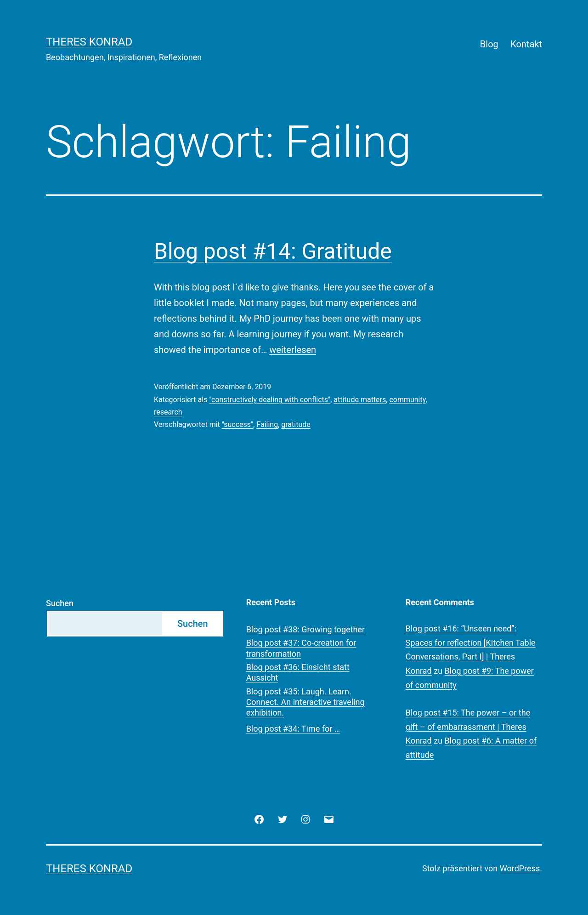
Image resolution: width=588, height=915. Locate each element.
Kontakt (526, 44)
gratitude (296, 424)
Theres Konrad (89, 42)
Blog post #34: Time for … (293, 729)
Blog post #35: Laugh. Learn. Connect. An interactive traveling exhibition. (305, 702)
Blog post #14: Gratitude (273, 251)
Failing (267, 424)
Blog (489, 44)
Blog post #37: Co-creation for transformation (301, 648)
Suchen (60, 603)
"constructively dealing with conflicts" (270, 400)
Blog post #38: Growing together (306, 629)
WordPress (520, 868)
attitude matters (360, 400)
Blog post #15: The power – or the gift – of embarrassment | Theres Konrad (468, 727)
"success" (237, 424)
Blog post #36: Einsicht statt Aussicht (298, 672)
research (168, 412)
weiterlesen (293, 350)
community (407, 400)
